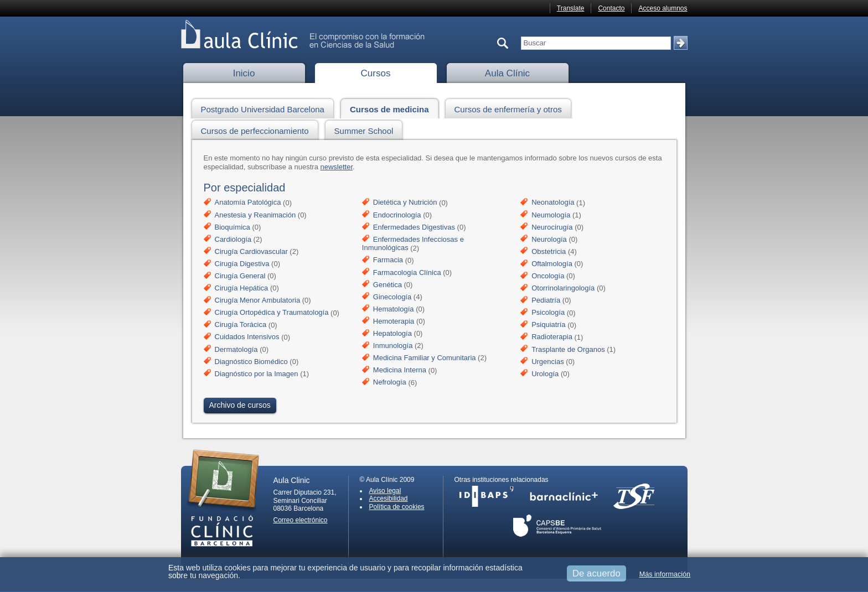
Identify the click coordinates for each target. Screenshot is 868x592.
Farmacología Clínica (407, 272)
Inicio (244, 73)
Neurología (549, 239)
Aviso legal (385, 491)
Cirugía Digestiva (242, 264)
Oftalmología (552, 264)
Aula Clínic (507, 73)
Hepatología (392, 333)
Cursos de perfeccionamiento (258, 129)
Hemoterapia (394, 321)
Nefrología (390, 383)
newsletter (337, 167)
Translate (571, 8)
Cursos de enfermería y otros (511, 108)
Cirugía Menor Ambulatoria (258, 300)
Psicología (548, 313)
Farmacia (388, 260)
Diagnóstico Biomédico (251, 362)
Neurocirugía (552, 227)
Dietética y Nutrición (405, 203)
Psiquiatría (548, 325)
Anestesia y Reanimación (255, 215)
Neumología (551, 215)
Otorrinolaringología (563, 288)
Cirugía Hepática (242, 288)
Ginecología (392, 297)
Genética (387, 285)
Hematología (394, 309)
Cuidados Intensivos (247, 337)
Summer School (367, 129)
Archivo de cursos (240, 405)
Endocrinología (397, 215)
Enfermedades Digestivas (414, 227)
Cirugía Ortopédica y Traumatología (272, 313)
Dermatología (236, 349)
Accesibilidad (389, 498)
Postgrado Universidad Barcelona (266, 108)
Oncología (548, 276)
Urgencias (548, 362)
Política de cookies (397, 507)
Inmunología (393, 346)
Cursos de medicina (392, 108)
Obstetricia (549, 251)
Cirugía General (240, 276)
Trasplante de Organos (568, 349)
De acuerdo (596, 573)
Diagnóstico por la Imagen (257, 374)
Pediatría (546, 300)
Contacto (611, 8)
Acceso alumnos (663, 8)
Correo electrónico (301, 520)
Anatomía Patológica (248, 203)
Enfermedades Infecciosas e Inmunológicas (413, 244)
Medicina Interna (400, 370)
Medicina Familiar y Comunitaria (425, 358)
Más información (665, 574)
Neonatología (553, 203)
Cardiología (233, 239)
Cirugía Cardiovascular (251, 251)
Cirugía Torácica (241, 325)
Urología (545, 374)
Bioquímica (232, 227)
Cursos (376, 73)
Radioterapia (552, 337)
